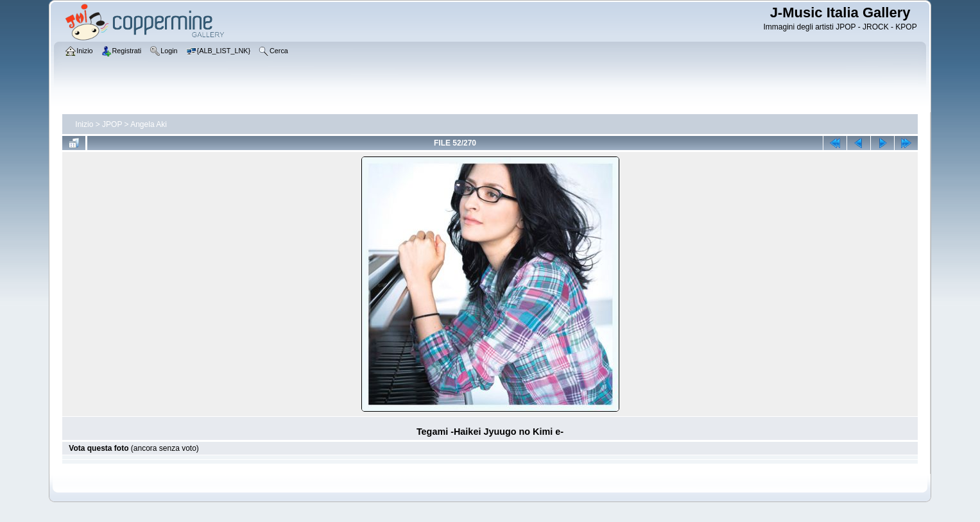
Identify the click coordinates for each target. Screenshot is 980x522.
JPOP (112, 124)
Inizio (84, 124)
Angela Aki (149, 124)
